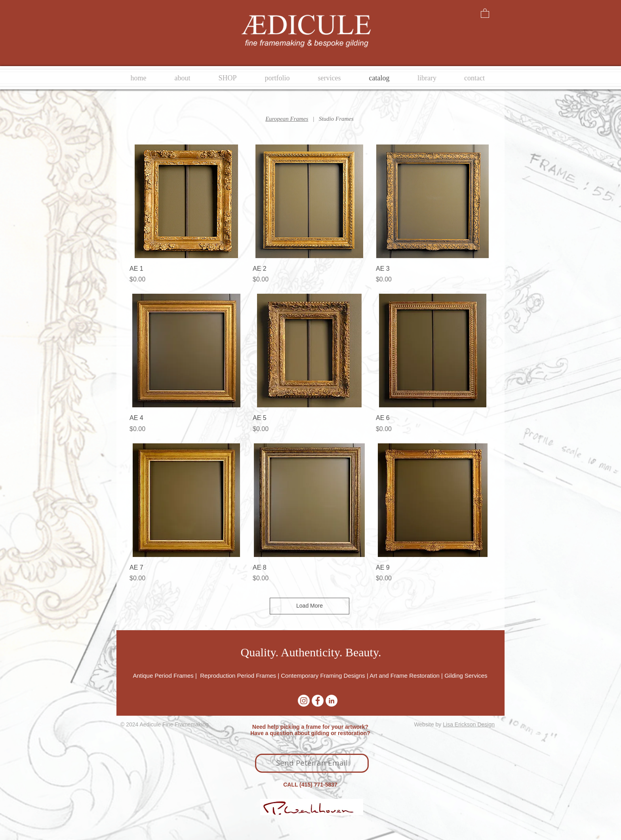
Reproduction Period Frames (238, 676)
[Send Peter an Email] (312, 763)
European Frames (287, 119)
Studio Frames (336, 119)
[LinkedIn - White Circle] (331, 701)
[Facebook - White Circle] (318, 701)
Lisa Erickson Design (469, 724)
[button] (485, 13)
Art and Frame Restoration (405, 676)
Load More (310, 606)
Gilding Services (466, 676)
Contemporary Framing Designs (323, 676)
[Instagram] (304, 701)
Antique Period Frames (164, 676)
